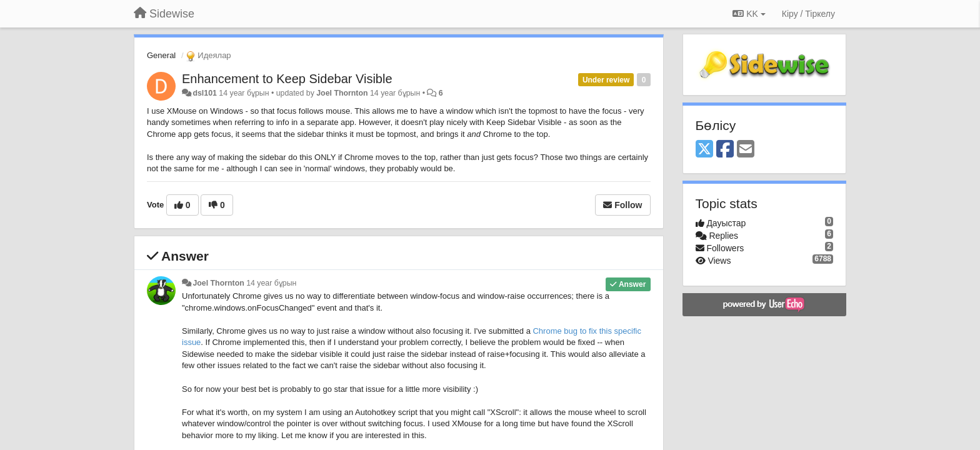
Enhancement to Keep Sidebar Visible (287, 79)
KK (749, 14)
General (161, 55)
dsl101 (204, 93)
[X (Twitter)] (704, 150)
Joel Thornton (342, 93)
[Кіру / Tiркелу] (808, 14)
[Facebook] (725, 150)
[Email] (746, 150)
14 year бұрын (271, 283)
